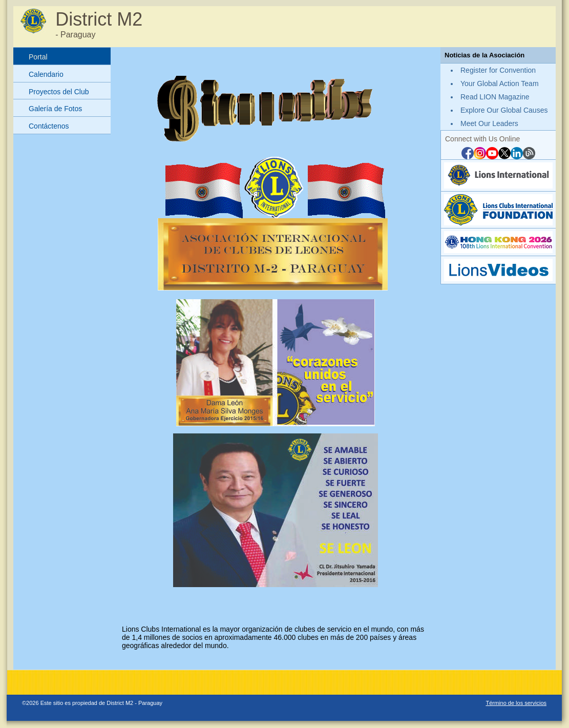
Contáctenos (49, 126)
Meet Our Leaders (489, 123)
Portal (38, 57)
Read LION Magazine (495, 97)
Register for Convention (498, 70)
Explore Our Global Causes (504, 110)
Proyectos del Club (59, 92)
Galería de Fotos (55, 109)
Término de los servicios (516, 703)
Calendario (46, 74)
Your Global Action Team (500, 84)
